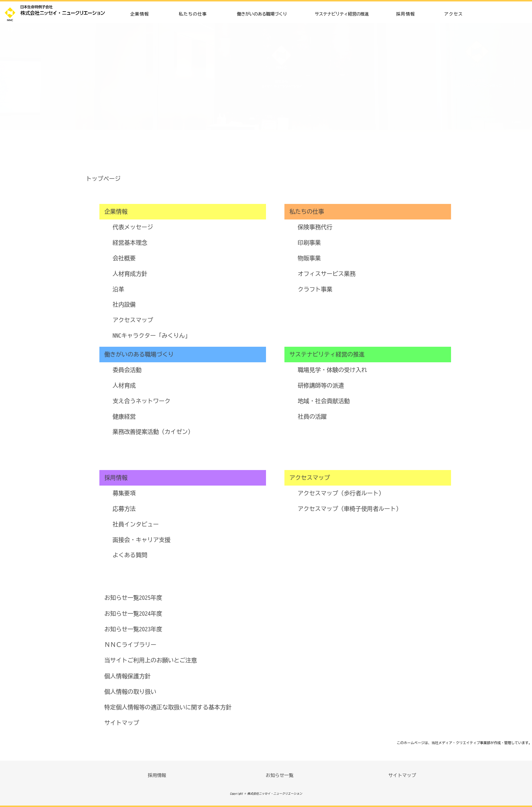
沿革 (119, 289)
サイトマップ (39, 30)
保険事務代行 (315, 227)
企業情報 (140, 14)
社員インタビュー (136, 524)
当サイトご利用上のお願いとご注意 (151, 660)
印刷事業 (309, 243)
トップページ (103, 179)
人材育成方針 (130, 274)
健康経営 (124, 417)
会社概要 (124, 258)
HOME (11, 30)
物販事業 (309, 258)
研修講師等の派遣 (321, 385)
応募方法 (124, 509)
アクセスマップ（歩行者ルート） (341, 493)
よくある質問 (130, 555)
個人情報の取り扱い (130, 692)
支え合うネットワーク (142, 401)
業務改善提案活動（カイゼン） (153, 432)
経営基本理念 (130, 243)
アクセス (454, 14)
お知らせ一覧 (280, 775)
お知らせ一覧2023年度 (133, 629)
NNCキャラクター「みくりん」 (152, 336)
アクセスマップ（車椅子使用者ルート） (350, 509)
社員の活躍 (312, 417)
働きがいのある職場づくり (262, 14)
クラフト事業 (315, 289)
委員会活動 (127, 370)
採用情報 (406, 14)
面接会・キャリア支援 (142, 540)
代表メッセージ (133, 227)
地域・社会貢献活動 (324, 401)
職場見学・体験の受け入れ (332, 370)
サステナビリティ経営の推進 (342, 14)
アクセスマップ (133, 320)
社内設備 (124, 304)
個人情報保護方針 (128, 676)
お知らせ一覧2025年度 (133, 598)
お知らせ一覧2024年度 (133, 614)
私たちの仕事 (193, 14)
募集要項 (124, 493)
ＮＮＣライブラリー (130, 645)
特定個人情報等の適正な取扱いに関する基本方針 (168, 707)
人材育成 (124, 385)
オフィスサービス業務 (327, 274)
